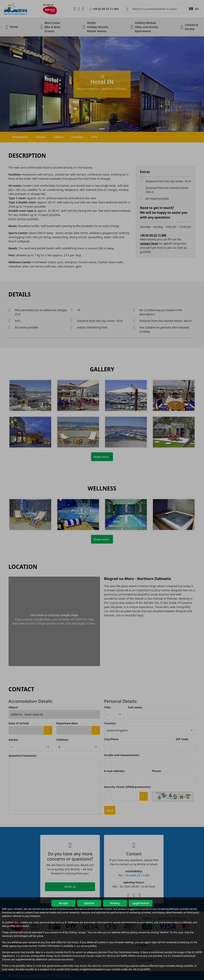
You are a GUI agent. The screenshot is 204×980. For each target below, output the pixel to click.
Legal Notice (141, 903)
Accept (63, 903)
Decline (89, 903)
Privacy (115, 903)
